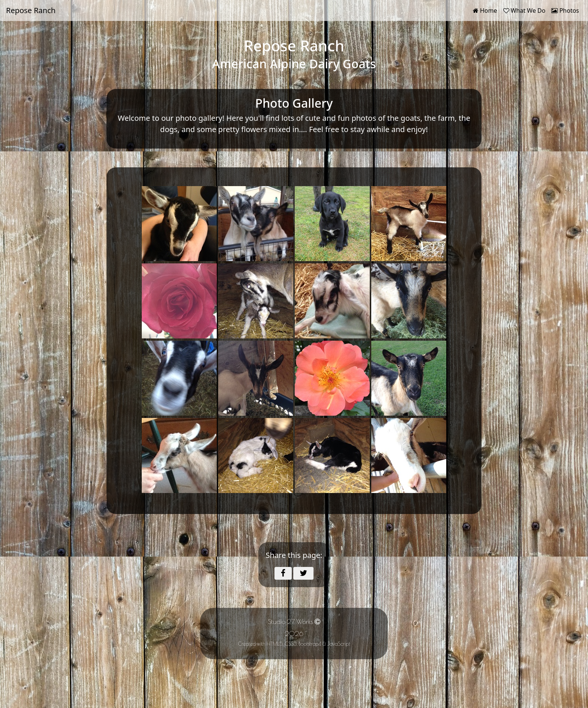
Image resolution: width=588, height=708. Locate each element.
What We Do (524, 11)
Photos (565, 11)
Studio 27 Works (290, 622)
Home (487, 10)
